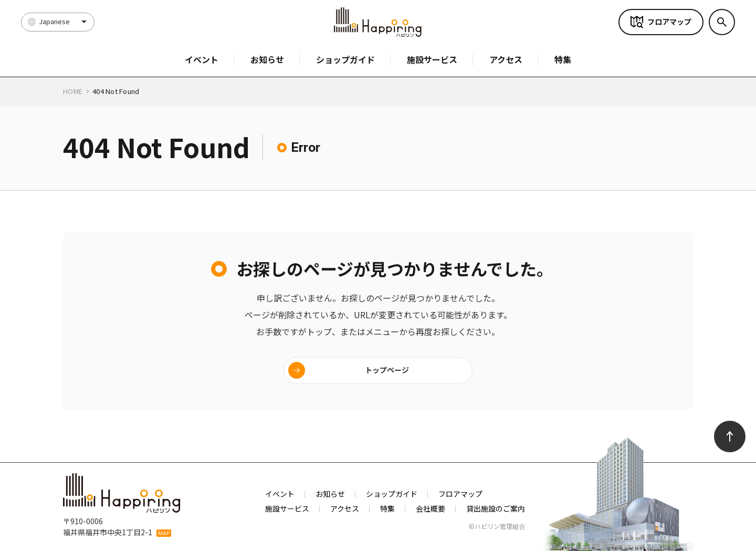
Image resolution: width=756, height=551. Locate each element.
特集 (563, 59)
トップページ (387, 370)
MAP (164, 533)
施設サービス (432, 59)
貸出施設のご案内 (496, 508)
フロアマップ (669, 22)
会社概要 (430, 508)
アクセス (506, 59)
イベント (202, 59)
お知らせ (267, 59)
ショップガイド (345, 59)
